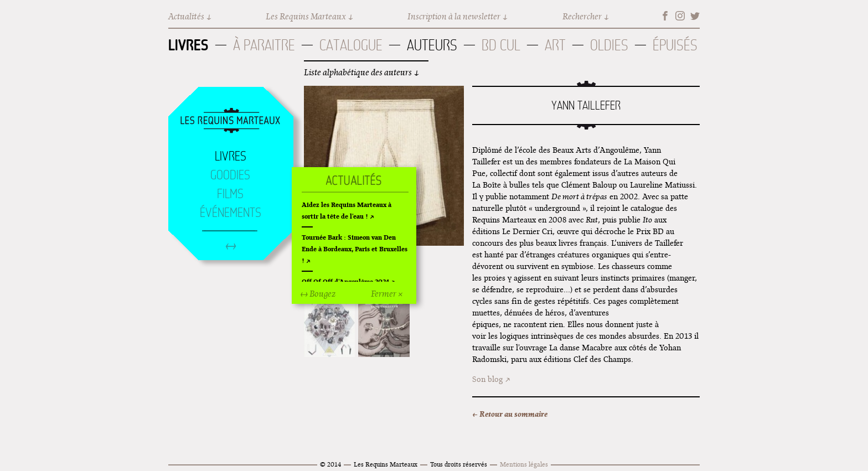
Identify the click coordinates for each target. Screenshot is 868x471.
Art (555, 45)
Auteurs (432, 45)
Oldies (609, 45)
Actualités (186, 16)
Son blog (487, 379)
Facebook (665, 16)
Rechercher (582, 16)
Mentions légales (524, 464)
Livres (188, 45)
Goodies (230, 175)
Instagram (680, 16)
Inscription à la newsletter (454, 16)
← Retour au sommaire (510, 414)
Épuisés (675, 45)
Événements (231, 213)
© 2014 (330, 464)
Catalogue (351, 45)
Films (230, 194)
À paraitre (264, 45)
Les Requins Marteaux (306, 16)
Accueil (230, 121)
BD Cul (501, 45)
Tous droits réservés (459, 464)
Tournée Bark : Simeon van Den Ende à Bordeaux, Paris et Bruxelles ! (355, 249)
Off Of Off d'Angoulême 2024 (345, 281)
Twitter (695, 16)
